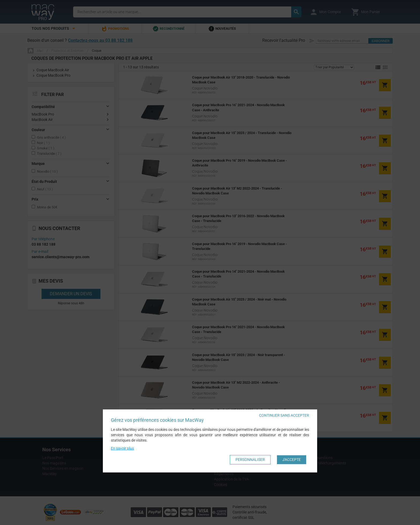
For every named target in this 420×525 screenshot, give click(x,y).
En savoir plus (122, 448)
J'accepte (292, 460)
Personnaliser (250, 460)
